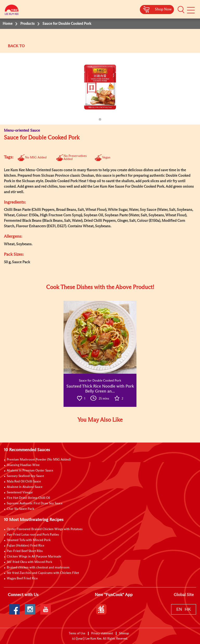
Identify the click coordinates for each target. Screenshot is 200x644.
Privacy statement (102, 633)
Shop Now (163, 9)
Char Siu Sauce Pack (20, 509)
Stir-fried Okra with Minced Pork (29, 562)
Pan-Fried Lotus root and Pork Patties (33, 535)
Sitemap (124, 633)
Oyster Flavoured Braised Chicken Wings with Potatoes (45, 529)
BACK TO (16, 46)
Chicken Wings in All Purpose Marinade (34, 557)
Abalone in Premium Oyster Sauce (30, 471)
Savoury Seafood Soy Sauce (25, 476)
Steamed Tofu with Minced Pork (29, 540)
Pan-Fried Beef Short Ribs (25, 551)
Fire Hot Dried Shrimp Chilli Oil (28, 498)
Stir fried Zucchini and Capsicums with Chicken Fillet (43, 573)
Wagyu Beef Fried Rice (22, 579)
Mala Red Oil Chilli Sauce (24, 482)
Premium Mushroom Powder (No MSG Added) (39, 460)
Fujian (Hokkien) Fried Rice (26, 546)
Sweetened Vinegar (20, 493)
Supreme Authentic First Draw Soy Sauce (35, 504)
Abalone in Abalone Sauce (25, 487)
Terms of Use (77, 633)
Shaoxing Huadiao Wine (23, 465)
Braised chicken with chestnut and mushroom (38, 568)
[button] (181, 10)
